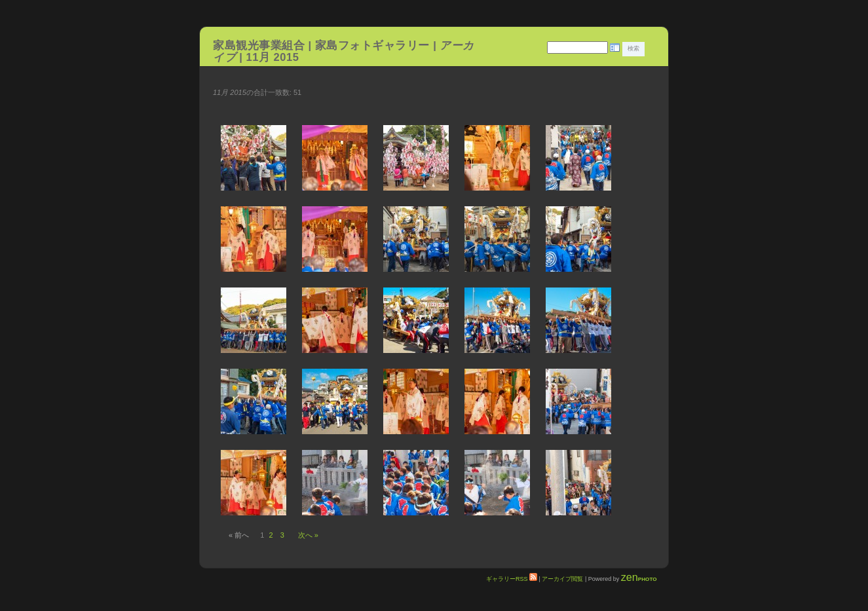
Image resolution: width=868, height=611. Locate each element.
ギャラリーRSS (512, 579)
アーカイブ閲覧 (562, 579)
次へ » (308, 535)
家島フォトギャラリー (374, 45)
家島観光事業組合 (259, 45)
